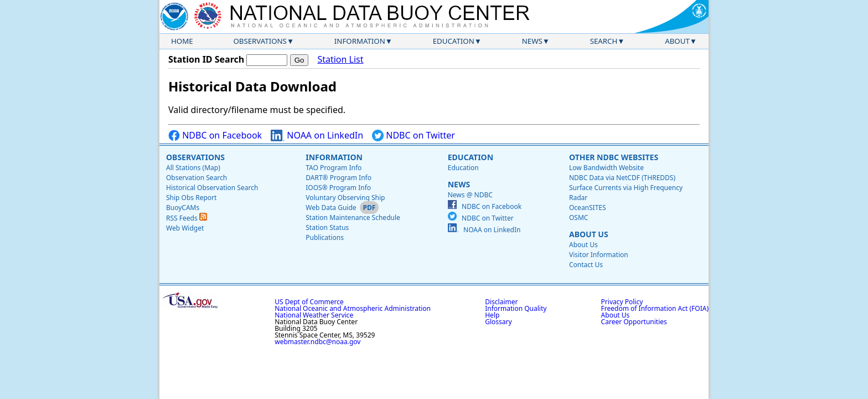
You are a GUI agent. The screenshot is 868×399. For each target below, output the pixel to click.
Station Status (327, 227)
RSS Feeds (187, 218)
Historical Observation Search (212, 188)
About (677, 41)
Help (492, 315)
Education (454, 41)
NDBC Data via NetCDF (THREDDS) (622, 178)
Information (360, 41)
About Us (589, 234)
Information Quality (516, 308)
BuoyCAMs (183, 208)
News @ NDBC (470, 195)
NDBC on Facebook (215, 135)
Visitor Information (599, 255)
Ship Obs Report (191, 198)
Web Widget (185, 228)
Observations (260, 41)
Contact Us (586, 265)
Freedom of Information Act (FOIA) (655, 308)
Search (604, 41)
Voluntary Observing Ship (345, 198)
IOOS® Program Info (338, 188)
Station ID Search (206, 59)
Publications (325, 237)
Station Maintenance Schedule (353, 218)
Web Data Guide (331, 208)
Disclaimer (501, 302)
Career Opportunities (634, 322)
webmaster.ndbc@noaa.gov (317, 342)
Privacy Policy (622, 302)
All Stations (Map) (193, 168)
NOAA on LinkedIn (317, 135)
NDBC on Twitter (414, 135)
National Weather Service (314, 315)
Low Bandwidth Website (606, 168)
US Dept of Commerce (309, 302)
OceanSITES (588, 208)
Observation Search (197, 178)
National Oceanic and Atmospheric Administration (353, 308)
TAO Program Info (334, 168)
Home (182, 41)
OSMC (578, 218)
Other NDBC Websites (614, 157)
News (532, 41)
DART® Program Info (339, 178)
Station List (340, 60)
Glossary (498, 322)
